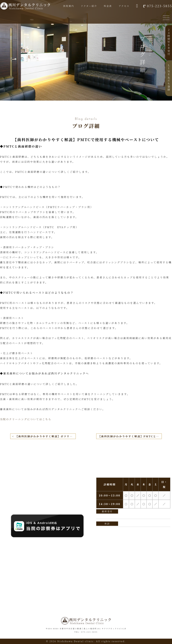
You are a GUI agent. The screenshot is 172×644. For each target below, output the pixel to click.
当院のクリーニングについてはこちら (26, 419)
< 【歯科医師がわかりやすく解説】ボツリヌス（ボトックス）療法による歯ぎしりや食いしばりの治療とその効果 (44, 436)
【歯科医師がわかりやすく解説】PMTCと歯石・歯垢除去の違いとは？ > (130, 436)
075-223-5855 (159, 6)
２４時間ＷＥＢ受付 (169, 42)
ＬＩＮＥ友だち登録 (169, 78)
